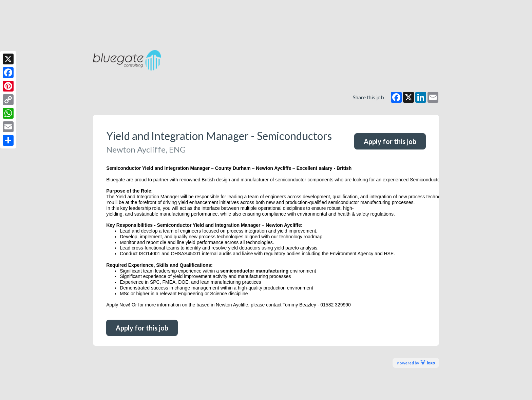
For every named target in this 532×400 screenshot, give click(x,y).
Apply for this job (390, 141)
